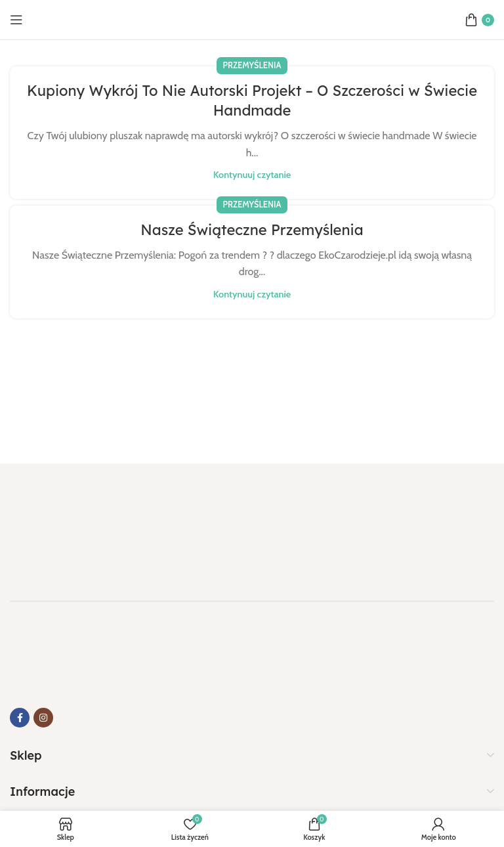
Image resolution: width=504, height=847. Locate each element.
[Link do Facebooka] (20, 718)
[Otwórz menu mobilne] (16, 20)
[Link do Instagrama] (43, 718)
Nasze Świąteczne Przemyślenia (252, 230)
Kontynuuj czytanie (252, 175)
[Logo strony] (252, 19)
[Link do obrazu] (75, 524)
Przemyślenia (252, 65)
